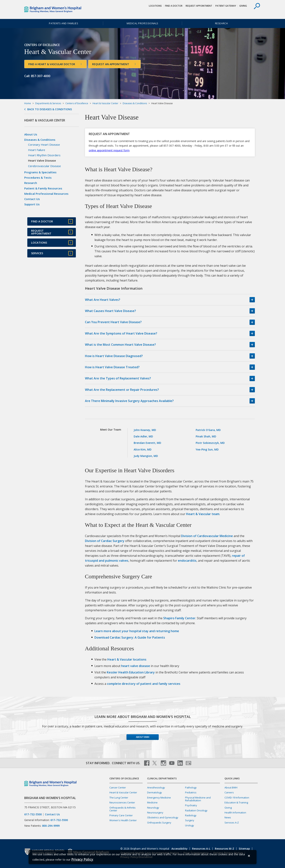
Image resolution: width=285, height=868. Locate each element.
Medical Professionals (142, 23)
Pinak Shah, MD (206, 436)
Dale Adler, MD (143, 436)
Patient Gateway (226, 6)
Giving (243, 6)
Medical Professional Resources (46, 194)
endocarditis (187, 561)
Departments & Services (48, 103)
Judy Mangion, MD (146, 456)
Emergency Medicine (159, 798)
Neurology (153, 808)
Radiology (191, 815)
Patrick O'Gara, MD (208, 430)
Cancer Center (118, 787)
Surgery (190, 820)
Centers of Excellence (77, 103)
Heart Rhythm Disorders (44, 155)
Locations (155, 6)
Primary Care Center (121, 815)
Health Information (235, 812)
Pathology (191, 787)
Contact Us (32, 199)
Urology (190, 825)
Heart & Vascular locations (127, 659)
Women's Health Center (123, 820)
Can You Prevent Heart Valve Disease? (113, 322)
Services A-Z (232, 823)
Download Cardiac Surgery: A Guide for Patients (130, 637)
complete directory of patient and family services (144, 684)
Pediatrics (191, 792)
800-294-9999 (51, 826)
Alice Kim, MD (143, 449)
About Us (31, 134)
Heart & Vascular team (203, 514)
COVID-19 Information (237, 798)
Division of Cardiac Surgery (105, 541)
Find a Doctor (174, 6)
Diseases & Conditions (135, 103)
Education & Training (236, 802)
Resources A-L (201, 849)
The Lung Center (119, 798)
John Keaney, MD (145, 430)
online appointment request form (109, 150)
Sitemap (244, 849)
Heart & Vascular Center (105, 103)
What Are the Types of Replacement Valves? (118, 378)
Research (221, 23)
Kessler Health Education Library (131, 672)
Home (28, 103)
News (228, 817)
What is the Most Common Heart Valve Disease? (120, 345)
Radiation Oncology (196, 810)
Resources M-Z (225, 849)
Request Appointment (199, 6)
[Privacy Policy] (82, 859)
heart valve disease (136, 666)
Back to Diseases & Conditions (50, 109)
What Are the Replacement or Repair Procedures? (122, 390)
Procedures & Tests (38, 178)
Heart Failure (37, 150)
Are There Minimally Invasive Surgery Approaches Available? (129, 401)
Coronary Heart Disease (44, 145)
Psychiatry (191, 805)
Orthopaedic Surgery (159, 823)
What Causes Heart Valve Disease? (110, 311)
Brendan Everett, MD (147, 443)
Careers (229, 792)
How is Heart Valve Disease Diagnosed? (114, 356)
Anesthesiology (156, 787)
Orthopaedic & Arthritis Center (122, 809)
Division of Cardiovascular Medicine (207, 536)
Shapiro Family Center (179, 618)
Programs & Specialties (40, 172)
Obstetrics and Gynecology (163, 817)
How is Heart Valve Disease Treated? (112, 367)
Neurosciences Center (122, 802)
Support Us (32, 204)
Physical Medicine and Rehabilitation (198, 799)
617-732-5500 (33, 814)
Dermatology (155, 792)
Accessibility (179, 849)
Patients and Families (64, 23)
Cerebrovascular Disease (44, 166)
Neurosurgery (155, 812)
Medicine (152, 802)
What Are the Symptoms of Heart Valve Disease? (121, 333)
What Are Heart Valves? (103, 300)
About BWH (143, 737)
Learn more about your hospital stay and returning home (137, 631)
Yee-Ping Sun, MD (207, 449)
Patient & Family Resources (43, 188)
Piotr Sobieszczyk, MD (210, 443)
